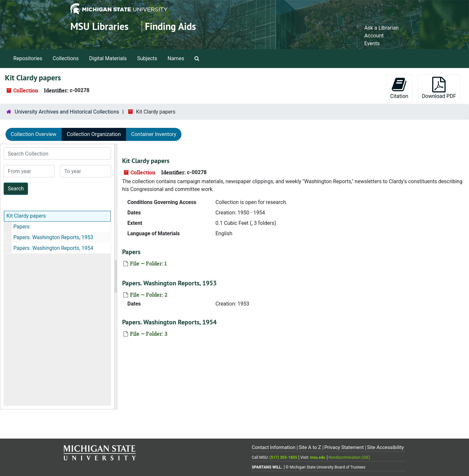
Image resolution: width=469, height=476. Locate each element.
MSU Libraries (99, 27)
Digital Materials (108, 58)
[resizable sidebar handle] (116, 277)
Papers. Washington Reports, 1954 (53, 248)
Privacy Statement (344, 447)
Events (372, 43)
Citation (399, 88)
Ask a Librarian (381, 28)
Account (374, 36)
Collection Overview (34, 134)
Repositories (28, 58)
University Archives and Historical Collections (67, 112)
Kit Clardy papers (26, 216)
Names (176, 58)
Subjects (147, 58)
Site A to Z (310, 447)
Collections (66, 58)
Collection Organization (94, 134)
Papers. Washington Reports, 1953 (53, 237)
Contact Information (274, 447)
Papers (21, 227)
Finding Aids (171, 27)
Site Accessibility (385, 447)
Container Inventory (154, 134)
